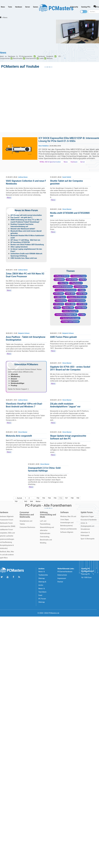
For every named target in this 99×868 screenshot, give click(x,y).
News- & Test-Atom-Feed (43, 592)
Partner (60, 582)
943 (26, 501)
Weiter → (39, 501)
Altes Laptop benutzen (19, 247)
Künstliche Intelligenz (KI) (67, 315)
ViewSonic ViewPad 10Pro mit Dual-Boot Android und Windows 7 (24, 405)
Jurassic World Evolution (66, 290)
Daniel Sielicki (67, 177)
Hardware (19, 7)
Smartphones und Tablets (26, 523)
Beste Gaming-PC (71, 311)
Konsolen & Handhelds (89, 520)
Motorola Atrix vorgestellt (19, 436)
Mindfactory (15, 377)
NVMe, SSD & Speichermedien (50, 162)
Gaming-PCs (86, 7)
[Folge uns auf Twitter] (2, 577)
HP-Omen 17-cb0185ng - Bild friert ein (25, 240)
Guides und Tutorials (71, 322)
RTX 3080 (71, 304)
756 (61, 498)
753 (44, 498)
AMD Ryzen (61, 297)
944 (31, 501)
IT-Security (74, 7)
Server (28, 7)
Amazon (14, 379)
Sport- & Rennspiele (88, 539)
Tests (10, 7)
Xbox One (64, 283)
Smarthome (62, 301)
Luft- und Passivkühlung (45, 523)
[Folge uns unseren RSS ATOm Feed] (19, 577)
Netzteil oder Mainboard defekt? (23, 229)
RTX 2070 (71, 294)
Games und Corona (77, 301)
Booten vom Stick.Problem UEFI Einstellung (27, 245)
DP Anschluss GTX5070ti (20, 242)
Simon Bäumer (67, 209)
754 (49, 498)
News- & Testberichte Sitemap (43, 575)
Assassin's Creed (79, 276)
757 (66, 498)
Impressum (62, 578)
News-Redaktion (44, 146)
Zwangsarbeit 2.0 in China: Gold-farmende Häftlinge (45, 469)
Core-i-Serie (82, 308)
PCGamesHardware (65, 572)
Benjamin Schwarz (24, 333)
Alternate (14, 374)
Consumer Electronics (27, 527)
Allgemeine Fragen (87, 516)
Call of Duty (72, 280)
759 (78, 498)
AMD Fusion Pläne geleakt (63, 337)
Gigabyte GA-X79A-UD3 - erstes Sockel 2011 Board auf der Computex (70, 368)
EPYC (58, 308)
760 (16, 501)
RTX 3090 (82, 304)
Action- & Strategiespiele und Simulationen (87, 526)
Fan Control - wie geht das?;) (21, 217)
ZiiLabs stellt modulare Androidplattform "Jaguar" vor (65, 405)
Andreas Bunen (23, 177)
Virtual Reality (81, 287)
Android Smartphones (64, 287)
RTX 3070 (59, 304)
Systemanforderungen (71, 318)
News (3, 7)
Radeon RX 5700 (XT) (77, 297)
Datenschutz (62, 575)
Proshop (14, 386)
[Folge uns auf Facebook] (13, 577)
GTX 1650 (82, 294)
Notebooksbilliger (18, 383)
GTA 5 (83, 280)
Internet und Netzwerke (69, 529)
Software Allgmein (67, 532)
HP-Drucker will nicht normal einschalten (26, 215)
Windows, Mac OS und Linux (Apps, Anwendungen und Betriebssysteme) (68, 521)
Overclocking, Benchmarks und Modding (46, 540)
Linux (83, 315)
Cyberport (15, 381)
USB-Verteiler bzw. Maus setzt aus (24, 258)
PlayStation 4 (77, 283)
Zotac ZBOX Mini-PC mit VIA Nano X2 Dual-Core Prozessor (25, 275)
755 (55, 498)
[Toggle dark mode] (84, 12)
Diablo (82, 290)
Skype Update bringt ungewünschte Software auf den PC (68, 437)
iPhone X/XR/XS (62, 276)
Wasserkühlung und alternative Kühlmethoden (47, 530)
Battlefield (60, 280)
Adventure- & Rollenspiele (85, 534)
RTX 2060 (59, 294)
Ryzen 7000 (69, 308)
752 (38, 498)
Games (36, 7)
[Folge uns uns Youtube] (8, 577)
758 (72, 498)
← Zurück (18, 498)
